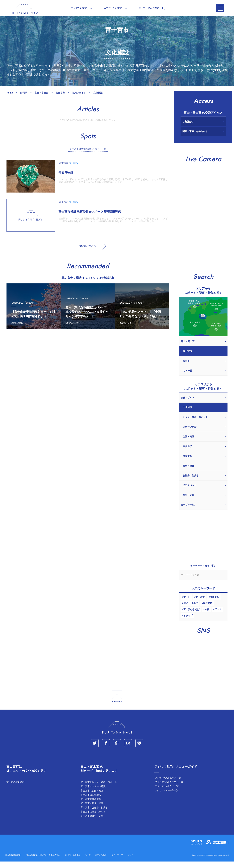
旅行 (195, 610)
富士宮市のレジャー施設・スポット (99, 789)
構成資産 (208, 610)
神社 (207, 616)
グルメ (218, 616)
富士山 (187, 604)
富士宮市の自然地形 (91, 801)
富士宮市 (200, 604)
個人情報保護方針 (13, 862)
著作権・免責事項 (73, 862)
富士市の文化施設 (16, 789)
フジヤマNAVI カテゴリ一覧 (169, 788)
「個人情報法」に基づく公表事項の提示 (43, 862)
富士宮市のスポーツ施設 (93, 793)
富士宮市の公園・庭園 (92, 797)
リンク (130, 862)
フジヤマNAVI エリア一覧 (168, 784)
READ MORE (88, 252)
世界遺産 (214, 604)
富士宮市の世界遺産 (91, 806)
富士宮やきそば (191, 616)
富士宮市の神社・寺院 (92, 822)
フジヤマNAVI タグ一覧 (167, 793)
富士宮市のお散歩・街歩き (94, 814)
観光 (186, 610)
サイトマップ (117, 862)
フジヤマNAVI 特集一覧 (167, 797)
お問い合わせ (101, 862)
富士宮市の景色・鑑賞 (92, 810)
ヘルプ (88, 862)
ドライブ (188, 622)
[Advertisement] (88, 368)
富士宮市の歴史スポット (93, 818)
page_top (117, 703)
